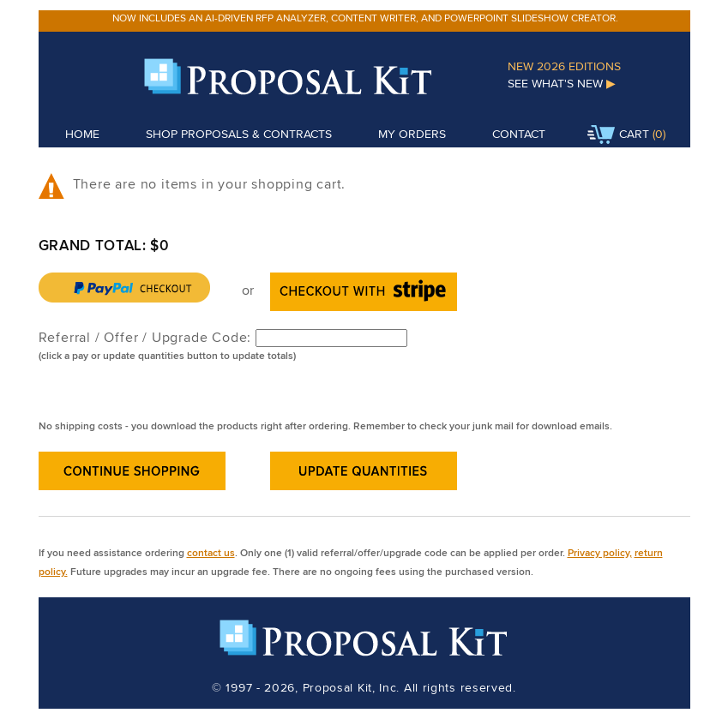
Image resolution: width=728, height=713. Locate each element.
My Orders (412, 134)
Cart (618, 135)
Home (82, 134)
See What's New (562, 83)
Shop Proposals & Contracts (239, 134)
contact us (211, 552)
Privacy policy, (600, 552)
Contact (519, 134)
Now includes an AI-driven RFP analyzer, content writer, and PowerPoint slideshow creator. (365, 18)
